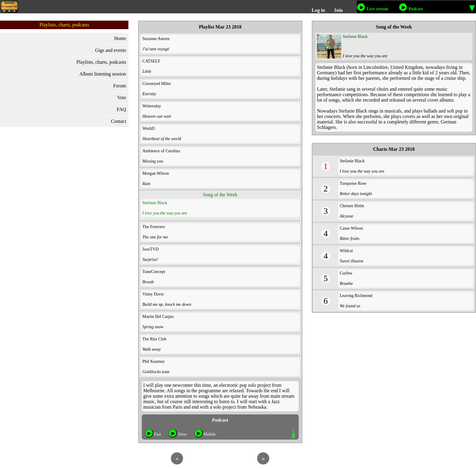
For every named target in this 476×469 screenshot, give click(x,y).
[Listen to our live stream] (361, 7)
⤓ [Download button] (293, 434)
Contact (119, 121)
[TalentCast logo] (9, 7)
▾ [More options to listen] (472, 7)
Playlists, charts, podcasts (101, 62)
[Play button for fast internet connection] (149, 433)
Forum (120, 86)
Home (120, 38)
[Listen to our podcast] (403, 7)
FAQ (122, 109)
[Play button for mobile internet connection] (199, 433)
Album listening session (103, 74)
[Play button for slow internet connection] (173, 433)
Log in (318, 10)
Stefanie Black (355, 37)
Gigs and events (110, 50)
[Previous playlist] (177, 458)
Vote (122, 98)
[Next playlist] (263, 458)
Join (338, 10)
